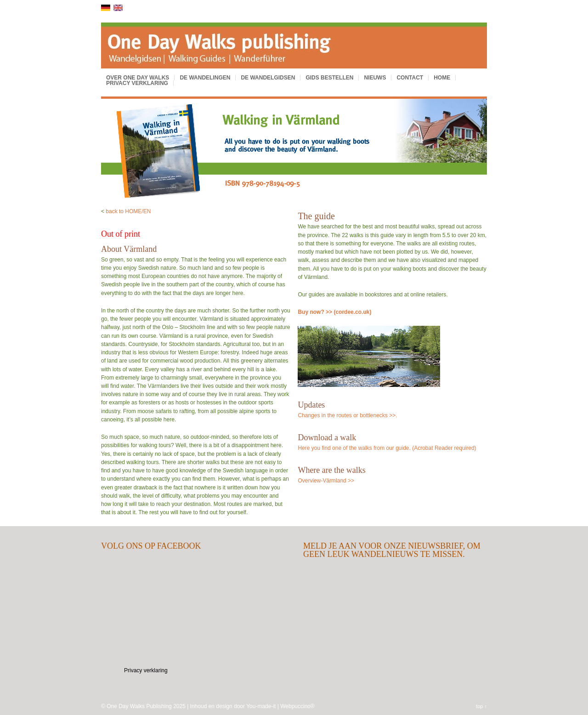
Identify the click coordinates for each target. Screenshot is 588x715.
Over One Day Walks (138, 78)
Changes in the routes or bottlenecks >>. (347, 415)
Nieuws (375, 78)
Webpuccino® (297, 706)
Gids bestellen (329, 78)
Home (442, 78)
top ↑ (481, 706)
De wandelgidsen (268, 78)
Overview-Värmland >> (326, 481)
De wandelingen (205, 78)
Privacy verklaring (137, 83)
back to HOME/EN (128, 211)
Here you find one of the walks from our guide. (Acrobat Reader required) (387, 448)
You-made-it (261, 706)
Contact (410, 78)
